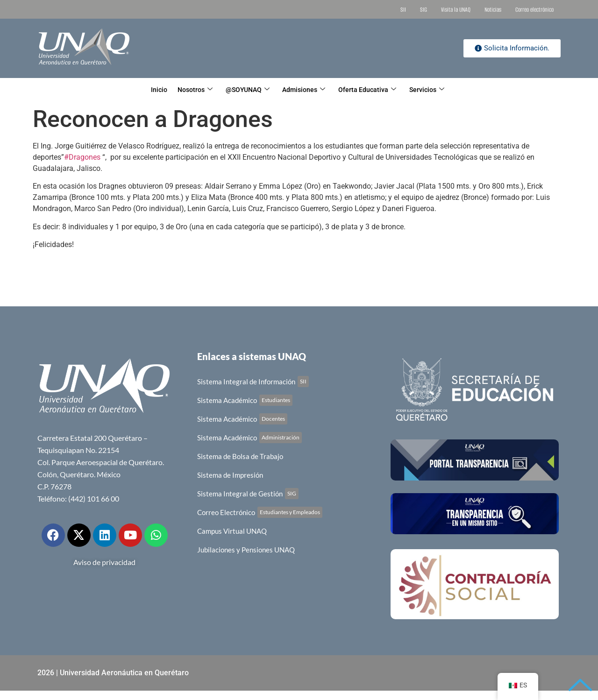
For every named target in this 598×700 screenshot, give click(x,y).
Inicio (145, 90)
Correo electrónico (534, 10)
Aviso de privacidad (104, 562)
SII (403, 10)
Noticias (493, 10)
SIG (424, 10)
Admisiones (307, 90)
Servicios (441, 90)
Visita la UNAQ (456, 10)
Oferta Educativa (376, 90)
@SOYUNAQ (245, 90)
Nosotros (186, 90)
